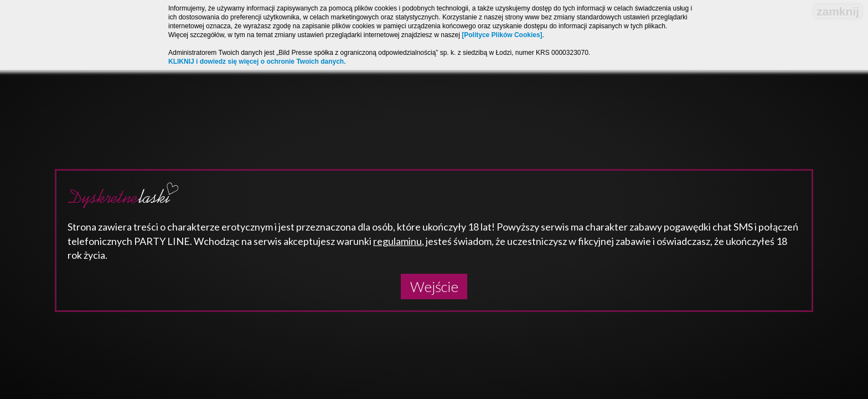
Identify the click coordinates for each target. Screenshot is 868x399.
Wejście (434, 287)
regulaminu (397, 241)
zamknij (838, 11)
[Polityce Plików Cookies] (502, 35)
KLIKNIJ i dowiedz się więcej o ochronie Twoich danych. (257, 62)
